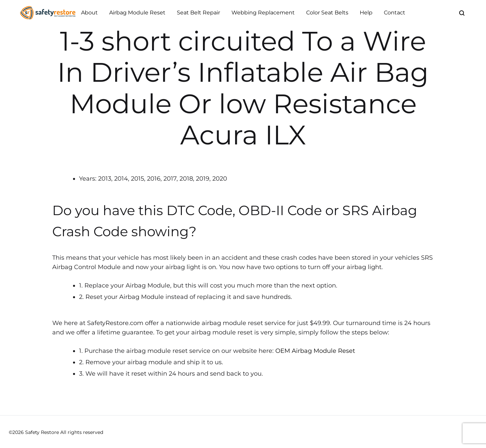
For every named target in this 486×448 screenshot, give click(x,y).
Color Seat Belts (327, 13)
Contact (395, 13)
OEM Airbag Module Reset (315, 351)
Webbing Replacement (263, 13)
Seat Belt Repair (198, 13)
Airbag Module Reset (137, 13)
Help (366, 13)
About (89, 13)
